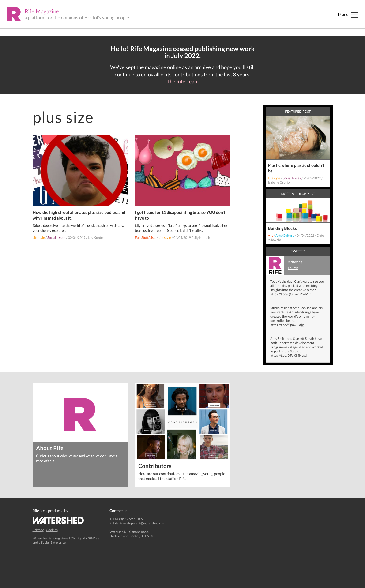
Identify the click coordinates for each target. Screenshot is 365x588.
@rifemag (284, 265)
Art (270, 235)
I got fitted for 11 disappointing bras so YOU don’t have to (180, 215)
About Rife (50, 448)
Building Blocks (282, 228)
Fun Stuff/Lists (146, 238)
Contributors (155, 466)
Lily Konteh (96, 238)
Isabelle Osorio (279, 182)
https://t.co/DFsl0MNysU (289, 355)
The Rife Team (183, 82)
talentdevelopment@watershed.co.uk (140, 523)
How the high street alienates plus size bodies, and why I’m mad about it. (79, 215)
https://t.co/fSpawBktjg (287, 325)
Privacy (38, 530)
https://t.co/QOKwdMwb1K (291, 294)
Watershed (58, 520)
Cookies (52, 530)
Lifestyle (39, 238)
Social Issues (56, 238)
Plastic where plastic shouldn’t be (296, 168)
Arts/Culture (285, 235)
